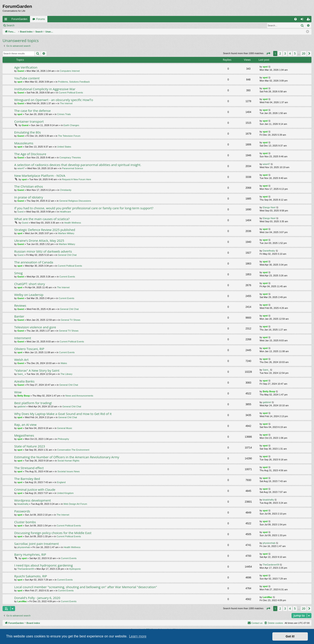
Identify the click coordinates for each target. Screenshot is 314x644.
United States (64, 147)
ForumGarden (19, 19)
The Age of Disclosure (30, 154)
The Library (66, 374)
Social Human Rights (69, 461)
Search (10, 25)
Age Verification (26, 67)
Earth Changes (71, 125)
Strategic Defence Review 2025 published (45, 230)
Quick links (7, 20)
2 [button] (280, 53)
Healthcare (65, 212)
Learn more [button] (138, 636)
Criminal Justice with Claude (35, 489)
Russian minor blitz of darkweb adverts (43, 251)
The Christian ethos (29, 186)
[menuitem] (296, 19)
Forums (41, 19)
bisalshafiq (23, 504)
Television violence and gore (35, 327)
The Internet (66, 103)
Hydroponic (75, 569)
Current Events (67, 277)
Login (24, 25)
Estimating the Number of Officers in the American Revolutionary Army (67, 457)
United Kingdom (65, 493)
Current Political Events (71, 93)
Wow (18, 392)
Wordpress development (33, 500)
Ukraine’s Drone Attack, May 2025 (39, 240)
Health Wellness (73, 223)
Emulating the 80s (28, 132)
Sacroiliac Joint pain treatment (37, 544)
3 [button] (285, 53)
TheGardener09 (26, 569)
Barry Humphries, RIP (30, 554)
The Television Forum (69, 136)
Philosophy (63, 439)
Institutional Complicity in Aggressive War (45, 89)
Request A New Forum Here (77, 179)
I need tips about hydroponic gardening (43, 565)
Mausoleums (24, 143)
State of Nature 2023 (30, 446)
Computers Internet (70, 71)
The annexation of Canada (34, 262)
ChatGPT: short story (30, 284)
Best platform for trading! (33, 403)
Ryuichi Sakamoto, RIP (31, 576)
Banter (19, 316)
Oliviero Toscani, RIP (29, 349)
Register (38, 25)
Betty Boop (24, 396)
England (61, 482)
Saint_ (21, 374)
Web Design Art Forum (75, 504)
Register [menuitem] (309, 20)
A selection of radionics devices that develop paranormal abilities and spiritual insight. (78, 165)
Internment (23, 338)
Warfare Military (66, 233)
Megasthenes (24, 435)
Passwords (22, 511)
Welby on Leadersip (29, 295)
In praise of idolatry (29, 197)
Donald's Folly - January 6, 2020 (37, 598)
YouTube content (27, 78)
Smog (18, 273)
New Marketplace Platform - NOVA (40, 176)
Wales (64, 363)
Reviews (20, 305)
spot (265, 67)
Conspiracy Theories (70, 157)
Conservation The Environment (73, 450)
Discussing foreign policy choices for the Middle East (53, 533)
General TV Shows (71, 320)
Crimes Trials (64, 114)
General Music (65, 428)
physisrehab (24, 547)
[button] (268, 53)
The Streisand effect (29, 468)
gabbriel (22, 406)
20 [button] (304, 53)
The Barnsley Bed (27, 479)
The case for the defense (33, 111)
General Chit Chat (67, 255)
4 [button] (290, 53)
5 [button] (295, 53)
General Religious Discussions (75, 201)
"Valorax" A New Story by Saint (37, 370)
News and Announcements (79, 396)
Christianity (66, 190)
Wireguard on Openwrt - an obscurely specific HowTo (54, 100)
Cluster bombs (25, 522)
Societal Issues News (69, 471)
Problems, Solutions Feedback (74, 82)
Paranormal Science (73, 168)
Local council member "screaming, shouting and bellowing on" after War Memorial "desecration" (86, 587)
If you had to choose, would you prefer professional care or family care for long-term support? (84, 208)
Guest (21, 71)
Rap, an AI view (25, 425)
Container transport (29, 121)
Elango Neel (269, 207)
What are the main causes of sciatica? (42, 219)
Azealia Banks (24, 381)
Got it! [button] (290, 636)
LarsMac (22, 601)
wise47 (21, 168)
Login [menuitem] (303, 20)
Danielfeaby (269, 251)
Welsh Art (21, 360)
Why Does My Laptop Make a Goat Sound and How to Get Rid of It (63, 414)
